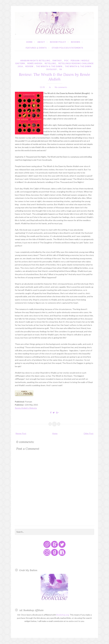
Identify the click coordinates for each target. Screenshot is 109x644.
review (29, 66)
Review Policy (58, 42)
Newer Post (21, 433)
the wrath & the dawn (49, 66)
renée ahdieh (35, 63)
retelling (50, 63)
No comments (61, 87)
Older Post (88, 433)
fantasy (57, 61)
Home (29, 42)
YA (61, 69)
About (41, 42)
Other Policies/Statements (67, 48)
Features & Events (36, 48)
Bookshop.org (63, 615)
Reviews (76, 42)
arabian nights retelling (35, 61)
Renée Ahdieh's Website (26, 408)
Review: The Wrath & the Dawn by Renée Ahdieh (54, 77)
